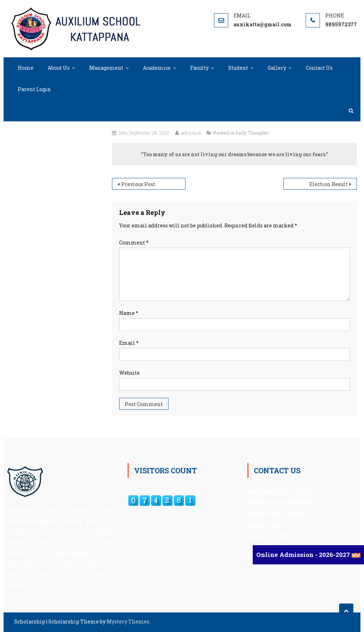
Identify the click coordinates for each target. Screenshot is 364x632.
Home (26, 68)
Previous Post (138, 184)
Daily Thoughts (252, 133)
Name (129, 313)
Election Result (328, 184)
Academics (157, 68)
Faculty (199, 68)
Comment (134, 243)
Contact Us (319, 68)
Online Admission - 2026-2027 (304, 555)
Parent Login (34, 89)
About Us (59, 68)
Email (129, 343)
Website (129, 373)
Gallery (277, 68)
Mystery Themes (128, 622)
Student (238, 68)
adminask (191, 133)
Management (106, 68)
